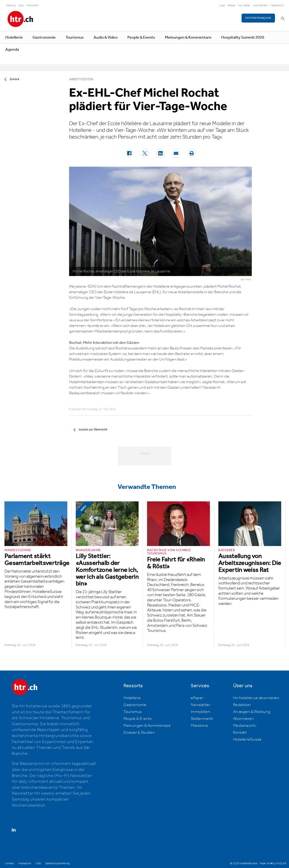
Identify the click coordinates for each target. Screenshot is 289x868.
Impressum (25, 863)
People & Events (141, 37)
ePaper (232, 5)
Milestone (199, 726)
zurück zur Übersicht (93, 430)
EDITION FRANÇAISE (258, 18)
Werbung (11, 5)
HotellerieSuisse (247, 739)
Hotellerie (14, 37)
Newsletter (244, 5)
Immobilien (32, 5)
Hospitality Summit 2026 (243, 37)
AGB (38, 863)
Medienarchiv (277, 5)
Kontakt (240, 733)
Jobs (21, 5)
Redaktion (242, 705)
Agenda (12, 50)
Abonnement (260, 5)
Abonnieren (243, 719)
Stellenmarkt (202, 719)
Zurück (14, 79)
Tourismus (75, 37)
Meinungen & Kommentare (188, 37)
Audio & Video (106, 37)
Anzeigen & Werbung (252, 712)
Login (222, 5)
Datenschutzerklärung (57, 863)
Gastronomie (44, 37)
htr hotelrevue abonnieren (256, 698)
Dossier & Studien (139, 733)
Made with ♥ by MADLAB (273, 863)
